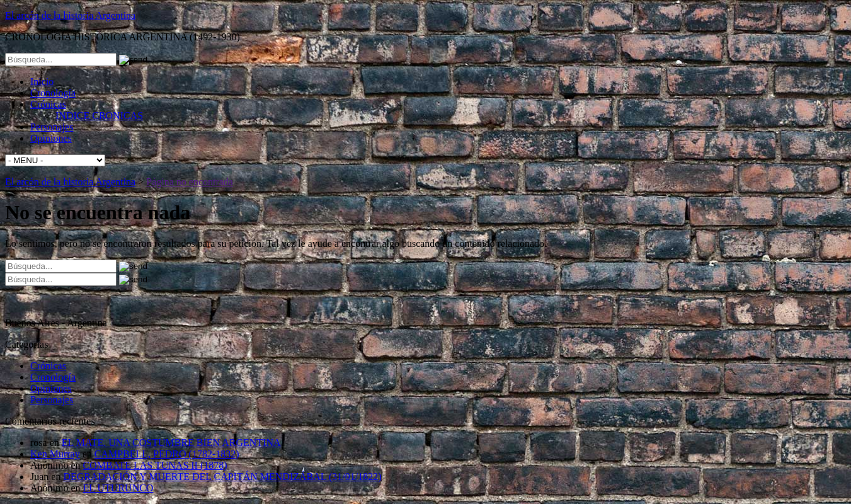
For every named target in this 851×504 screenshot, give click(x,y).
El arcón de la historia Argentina (70, 15)
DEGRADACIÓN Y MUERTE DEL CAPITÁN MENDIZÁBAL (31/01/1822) (222, 477)
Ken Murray (55, 454)
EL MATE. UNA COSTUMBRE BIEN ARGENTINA (171, 443)
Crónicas (48, 104)
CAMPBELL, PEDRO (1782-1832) (167, 454)
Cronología (53, 93)
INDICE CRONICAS (99, 116)
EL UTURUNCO (118, 488)
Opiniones (51, 138)
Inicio (42, 82)
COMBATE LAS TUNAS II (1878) (155, 465)
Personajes (52, 127)
